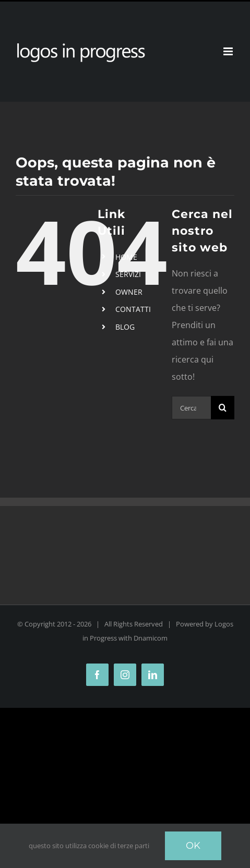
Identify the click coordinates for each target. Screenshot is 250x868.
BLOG (125, 327)
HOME (126, 257)
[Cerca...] (191, 408)
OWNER (129, 292)
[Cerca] (223, 408)
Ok (193, 846)
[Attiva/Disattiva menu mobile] (229, 51)
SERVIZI (128, 274)
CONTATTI (133, 309)
